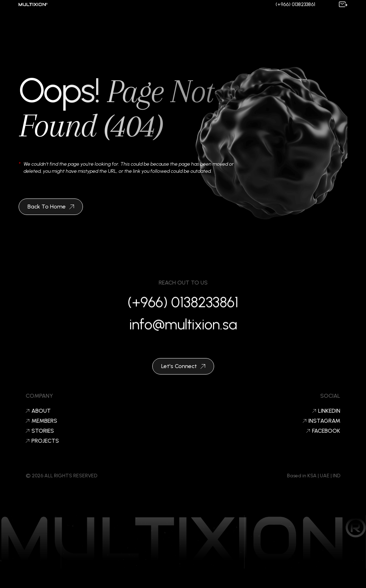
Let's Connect (183, 366)
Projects (42, 441)
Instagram (322, 421)
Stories (40, 431)
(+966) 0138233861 (295, 4)
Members (41, 421)
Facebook (323, 431)
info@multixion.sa (183, 326)
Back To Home (51, 207)
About (38, 411)
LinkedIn (326, 411)
